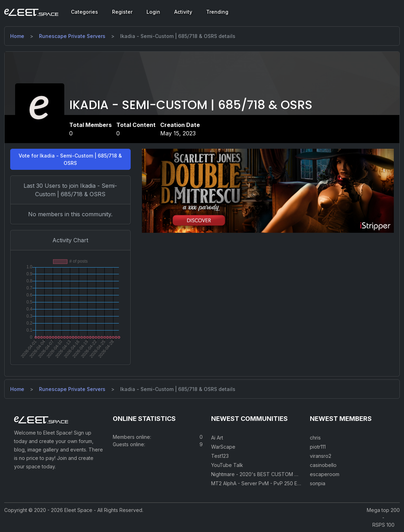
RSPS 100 (383, 525)
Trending (217, 12)
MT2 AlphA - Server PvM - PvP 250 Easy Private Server (276, 483)
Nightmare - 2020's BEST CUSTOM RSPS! (260, 474)
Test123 (220, 456)
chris (315, 438)
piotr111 (318, 447)
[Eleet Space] (31, 12)
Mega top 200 (383, 510)
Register (122, 12)
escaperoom (325, 474)
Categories (84, 12)
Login (153, 12)
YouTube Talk (227, 465)
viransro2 (321, 456)
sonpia (318, 483)
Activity (183, 12)
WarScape (223, 447)
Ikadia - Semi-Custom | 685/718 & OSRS (191, 105)
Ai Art (217, 438)
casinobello (323, 465)
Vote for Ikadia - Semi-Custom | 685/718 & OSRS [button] (70, 159)
